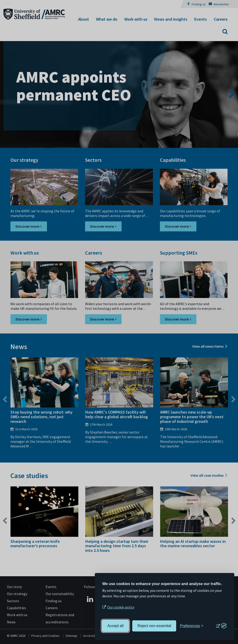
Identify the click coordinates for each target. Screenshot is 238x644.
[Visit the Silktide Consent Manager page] (221, 626)
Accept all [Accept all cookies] (115, 626)
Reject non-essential (154, 626)
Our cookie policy (121, 607)
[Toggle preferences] (192, 626)
